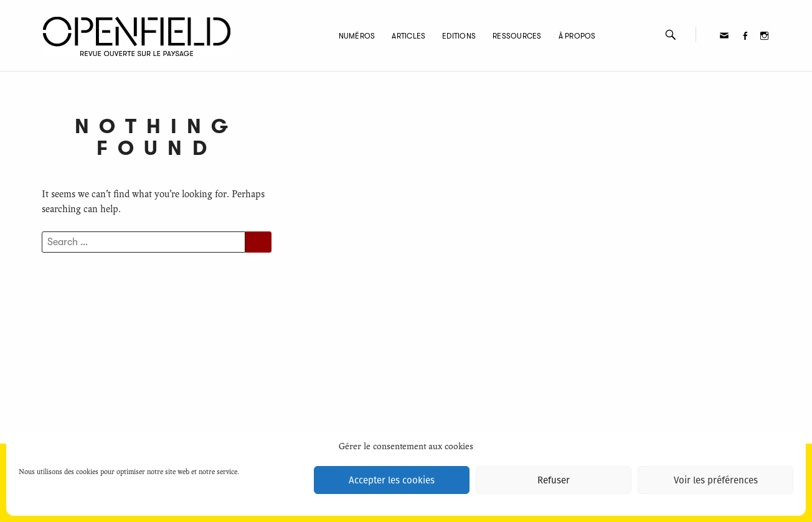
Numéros (357, 36)
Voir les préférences (716, 480)
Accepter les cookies (392, 480)
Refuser (554, 480)
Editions (459, 36)
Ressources (517, 36)
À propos (577, 36)
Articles (408, 36)
